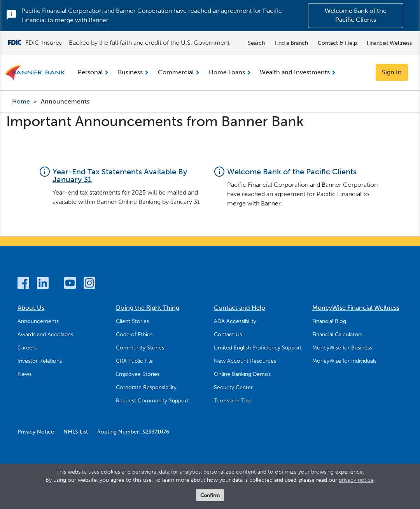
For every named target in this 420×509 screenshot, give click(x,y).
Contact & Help (337, 43)
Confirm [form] (210, 495)
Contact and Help (240, 308)
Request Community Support (152, 401)
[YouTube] (70, 284)
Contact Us (228, 334)
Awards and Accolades (45, 334)
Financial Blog (329, 321)
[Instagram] (89, 284)
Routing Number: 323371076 (133, 432)
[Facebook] (23, 284)
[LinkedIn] (43, 284)
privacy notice (356, 480)
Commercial (176, 72)
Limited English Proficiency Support (258, 348)
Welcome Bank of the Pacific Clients (356, 15)
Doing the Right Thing (148, 308)
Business (130, 72)
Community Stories (140, 348)
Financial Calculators (337, 334)
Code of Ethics (134, 334)
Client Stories (132, 321)
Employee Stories (138, 374)
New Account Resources (245, 361)
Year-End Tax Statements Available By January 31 (120, 176)
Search (256, 43)
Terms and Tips (232, 401)
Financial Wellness (389, 43)
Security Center (233, 387)
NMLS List (76, 432)
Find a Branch (291, 43)
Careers (27, 348)
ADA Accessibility (235, 321)
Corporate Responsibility (146, 387)
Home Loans (227, 72)
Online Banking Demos (242, 374)
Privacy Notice (36, 432)
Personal (90, 72)
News (24, 374)
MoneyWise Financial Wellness (356, 308)
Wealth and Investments (295, 72)
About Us (31, 308)
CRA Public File (134, 361)
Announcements (38, 321)
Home (21, 101)
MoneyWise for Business (342, 348)
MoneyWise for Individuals (344, 361)
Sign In (392, 72)
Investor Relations (40, 361)
